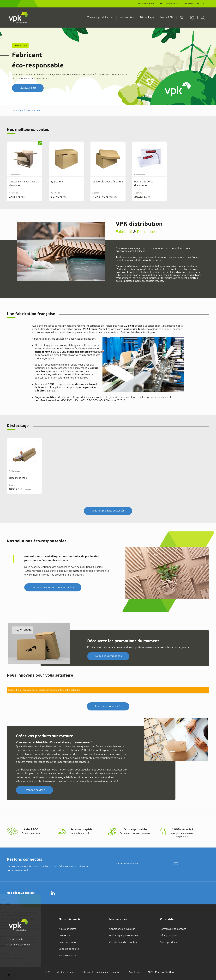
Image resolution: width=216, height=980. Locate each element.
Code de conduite (69, 949)
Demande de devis (34, 790)
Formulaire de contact (173, 929)
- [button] (26, 111)
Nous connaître (68, 929)
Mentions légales (66, 972)
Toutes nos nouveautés (108, 706)
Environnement (68, 942)
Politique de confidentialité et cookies (102, 972)
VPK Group (65, 936)
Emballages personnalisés (124, 936)
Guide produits (168, 942)
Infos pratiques (168, 936)
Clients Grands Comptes (123, 942)
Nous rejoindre (67, 956)
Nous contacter (146, 4)
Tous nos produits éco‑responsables (53, 587)
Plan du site (135, 972)
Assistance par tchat (195, 4)
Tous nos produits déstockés (108, 511)
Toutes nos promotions (108, 656)
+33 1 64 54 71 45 (169, 4)
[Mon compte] (192, 18)
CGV (48, 972)
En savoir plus (28, 88)
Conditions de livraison (122, 929)
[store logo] (18, 18)
